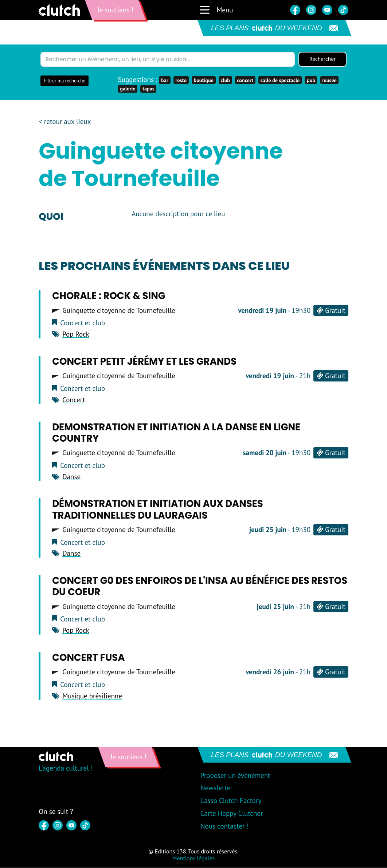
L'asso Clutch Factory (231, 801)
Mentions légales (193, 859)
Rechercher (322, 59)
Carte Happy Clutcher (232, 814)
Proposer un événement (235, 776)
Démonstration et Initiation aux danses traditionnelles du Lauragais (158, 510)
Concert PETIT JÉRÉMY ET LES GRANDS (144, 362)
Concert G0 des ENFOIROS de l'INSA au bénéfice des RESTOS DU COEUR (200, 587)
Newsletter (216, 788)
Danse (71, 477)
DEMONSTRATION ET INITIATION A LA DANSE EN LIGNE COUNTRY (176, 433)
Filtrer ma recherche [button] (64, 81)
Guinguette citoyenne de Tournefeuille (119, 311)
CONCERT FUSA (88, 658)
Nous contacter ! (225, 826)
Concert (74, 400)
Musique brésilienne (92, 696)
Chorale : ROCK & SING (109, 297)
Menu (216, 10)
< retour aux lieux (65, 122)
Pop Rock (76, 334)
